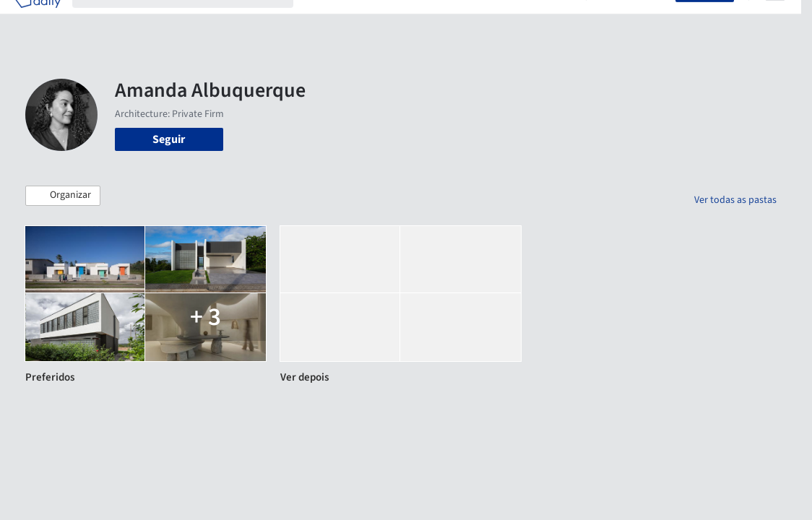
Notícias (512, 20)
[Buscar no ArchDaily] (194, 20)
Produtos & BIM (445, 20)
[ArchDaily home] (38, 20)
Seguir (169, 139)
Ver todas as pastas (735, 200)
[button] (63, 196)
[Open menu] (775, 20)
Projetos (326, 20)
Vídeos (558, 20)
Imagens (376, 20)
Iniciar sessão (634, 20)
